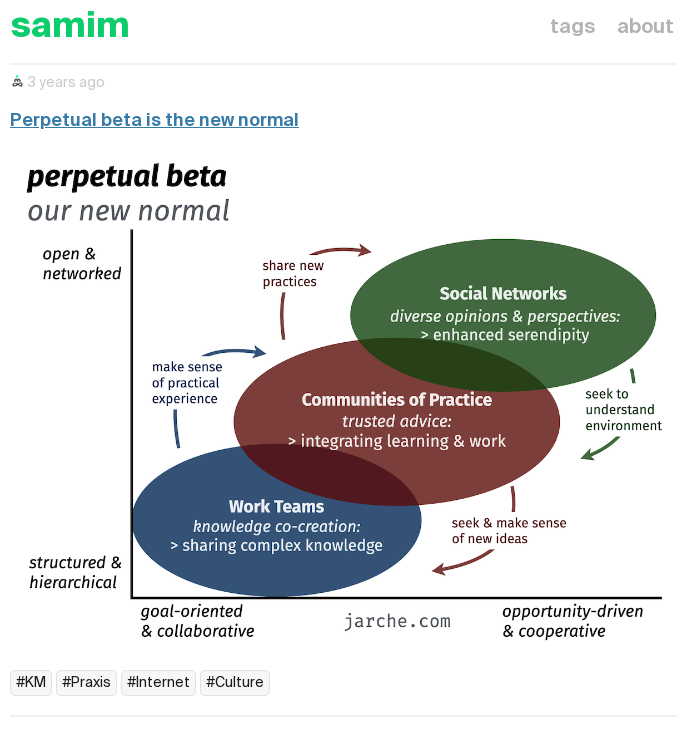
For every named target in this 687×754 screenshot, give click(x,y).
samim (70, 27)
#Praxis (86, 683)
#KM (31, 683)
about (645, 28)
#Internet (158, 683)
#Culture (235, 683)
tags (572, 28)
